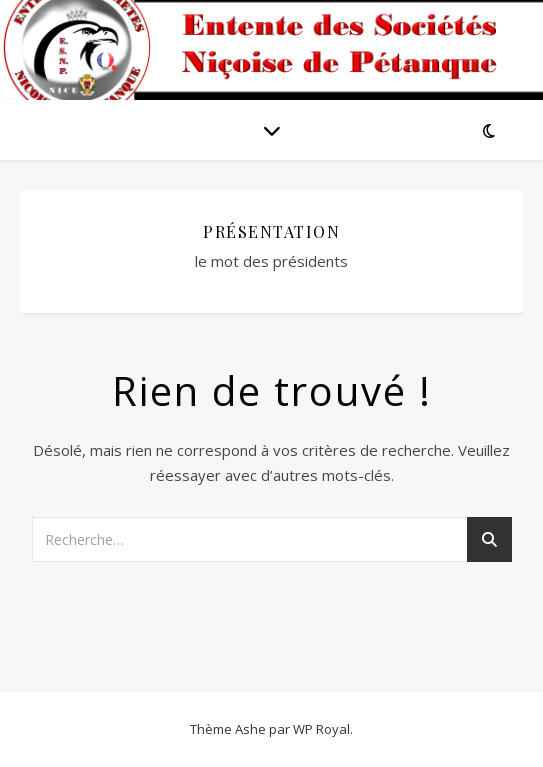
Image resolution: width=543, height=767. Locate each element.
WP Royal (321, 729)
